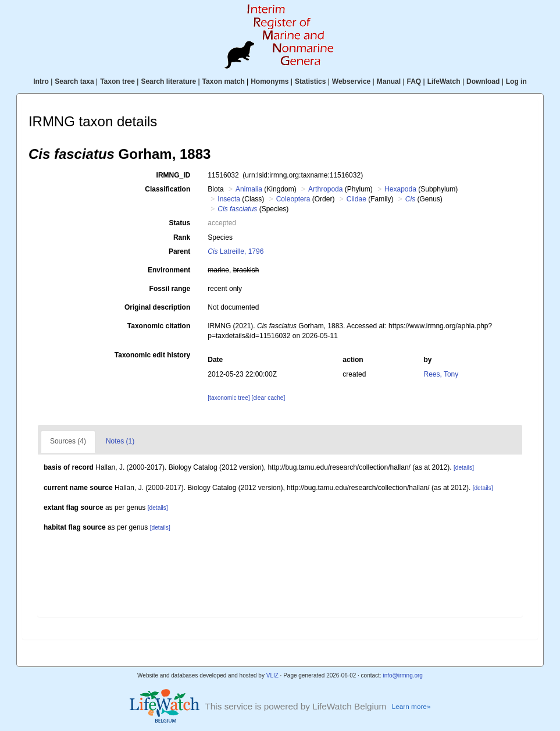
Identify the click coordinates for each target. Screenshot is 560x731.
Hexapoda (400, 189)
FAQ (414, 81)
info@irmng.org (403, 675)
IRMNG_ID (174, 175)
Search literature (168, 81)
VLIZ (272, 675)
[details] (464, 468)
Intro (41, 81)
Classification (167, 189)
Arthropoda (325, 189)
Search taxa (74, 81)
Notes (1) (120, 441)
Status (180, 223)
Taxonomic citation (159, 326)
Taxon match (224, 81)
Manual (389, 81)
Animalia (249, 189)
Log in (516, 81)
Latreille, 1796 (236, 251)
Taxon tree (117, 81)
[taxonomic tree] (229, 398)
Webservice (352, 81)
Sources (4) (68, 441)
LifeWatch (444, 81)
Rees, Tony (441, 374)
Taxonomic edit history (152, 355)
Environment (169, 270)
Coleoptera (293, 199)
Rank (182, 237)
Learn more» (411, 706)
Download (483, 81)
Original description (157, 307)
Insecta (229, 199)
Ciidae (356, 199)
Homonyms (270, 81)
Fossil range (170, 289)
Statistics (310, 81)
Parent (179, 251)
